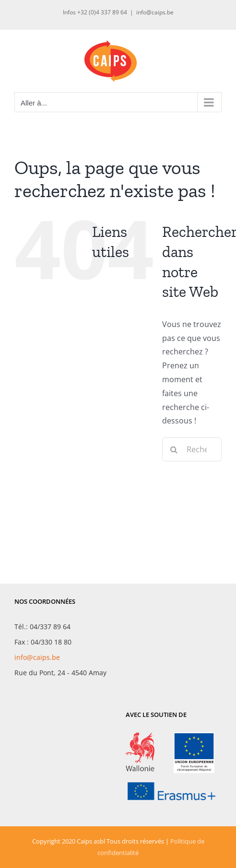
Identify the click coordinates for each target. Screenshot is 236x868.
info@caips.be (155, 12)
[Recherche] (174, 449)
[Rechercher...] (192, 449)
